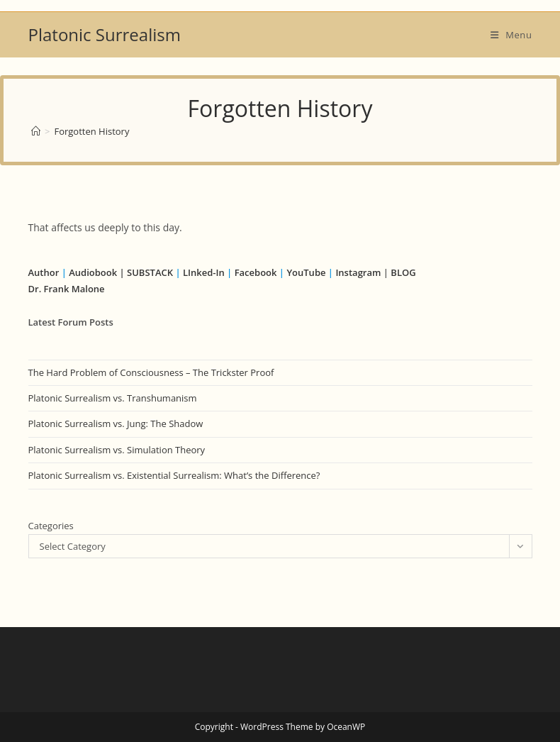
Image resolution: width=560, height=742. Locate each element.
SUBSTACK (150, 272)
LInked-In (204, 272)
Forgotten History (91, 131)
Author (45, 272)
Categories (51, 526)
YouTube (306, 272)
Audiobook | (96, 272)
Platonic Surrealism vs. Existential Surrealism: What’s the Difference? (174, 475)
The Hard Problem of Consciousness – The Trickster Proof (151, 372)
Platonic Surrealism (105, 34)
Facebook (256, 272)
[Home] (36, 131)
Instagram (358, 272)
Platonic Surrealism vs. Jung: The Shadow (116, 423)
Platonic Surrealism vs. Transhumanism (113, 398)
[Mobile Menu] (511, 35)
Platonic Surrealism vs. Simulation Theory (117, 450)
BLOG (403, 272)
